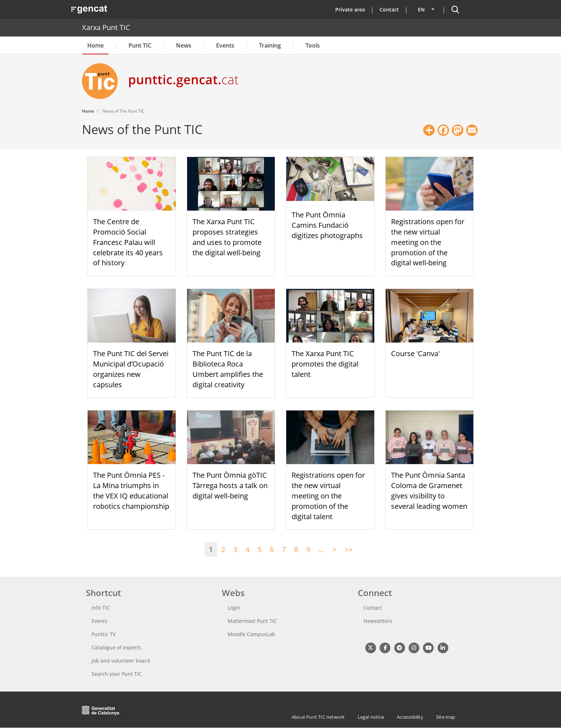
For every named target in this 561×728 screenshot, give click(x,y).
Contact (389, 9)
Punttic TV (104, 634)
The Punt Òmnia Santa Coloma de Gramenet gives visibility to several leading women (429, 490)
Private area (350, 9)
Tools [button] (313, 45)
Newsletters (378, 621)
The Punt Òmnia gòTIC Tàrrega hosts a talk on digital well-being (230, 485)
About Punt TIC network (318, 717)
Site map (446, 717)
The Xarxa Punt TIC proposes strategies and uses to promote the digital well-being (227, 237)
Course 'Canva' (415, 353)
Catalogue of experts (116, 647)
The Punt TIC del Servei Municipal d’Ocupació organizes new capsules (131, 369)
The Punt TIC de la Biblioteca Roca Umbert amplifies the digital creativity (228, 369)
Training (270, 45)
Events (225, 45)
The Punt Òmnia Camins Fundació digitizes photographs (327, 225)
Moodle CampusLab (251, 634)
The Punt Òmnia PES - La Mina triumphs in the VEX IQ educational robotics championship (131, 490)
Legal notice (371, 717)
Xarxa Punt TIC (106, 27)
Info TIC (101, 608)
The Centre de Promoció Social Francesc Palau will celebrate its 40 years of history (128, 242)
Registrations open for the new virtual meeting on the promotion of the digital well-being (428, 242)
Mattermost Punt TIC (252, 621)
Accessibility (410, 717)
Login (234, 608)
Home (96, 45)
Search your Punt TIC (117, 674)
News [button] (184, 45)
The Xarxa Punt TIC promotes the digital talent (325, 364)
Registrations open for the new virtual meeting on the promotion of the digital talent (328, 496)
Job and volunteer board (121, 661)
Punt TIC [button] (140, 45)
